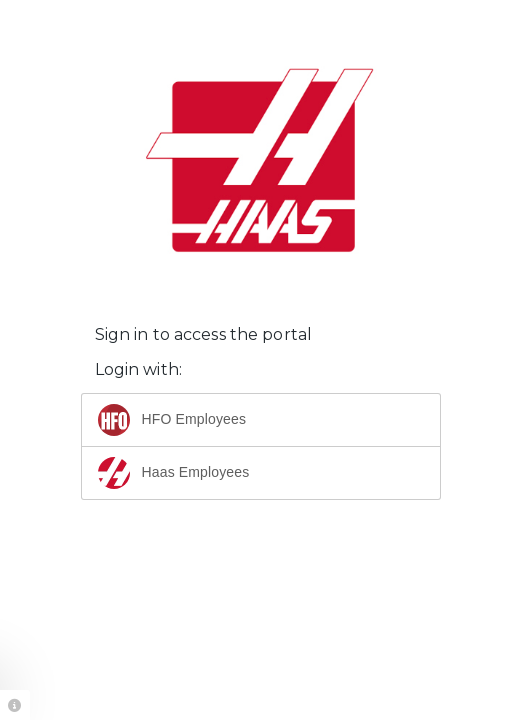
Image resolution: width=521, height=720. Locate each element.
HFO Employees (172, 420)
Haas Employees (174, 473)
